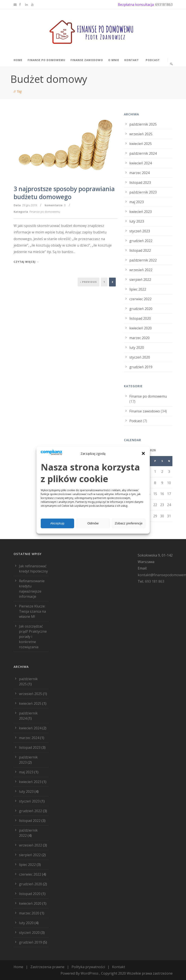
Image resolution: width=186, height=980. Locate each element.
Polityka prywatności (88, 967)
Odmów (93, 523)
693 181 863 (155, 581)
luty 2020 (137, 348)
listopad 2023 (140, 182)
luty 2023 (137, 221)
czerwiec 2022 (140, 299)
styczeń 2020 (140, 357)
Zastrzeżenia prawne (47, 967)
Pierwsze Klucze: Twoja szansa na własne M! (32, 611)
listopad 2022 (140, 250)
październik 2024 (143, 153)
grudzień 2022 (141, 241)
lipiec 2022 (138, 289)
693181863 (164, 5)
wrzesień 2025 (141, 134)
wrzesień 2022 (141, 270)
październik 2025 (143, 124)
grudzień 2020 (141, 309)
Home (18, 60)
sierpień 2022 (140, 280)
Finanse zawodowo (87, 60)
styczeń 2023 (140, 231)
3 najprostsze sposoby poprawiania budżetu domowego (64, 193)
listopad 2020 (140, 318)
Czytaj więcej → (26, 262)
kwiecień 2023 (141, 212)
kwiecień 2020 (141, 328)
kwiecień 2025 (141, 144)
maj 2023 (137, 202)
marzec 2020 (139, 338)
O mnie (114, 60)
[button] (143, 453)
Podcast (153, 60)
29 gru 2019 (30, 205)
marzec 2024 (139, 173)
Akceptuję (57, 523)
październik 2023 (143, 192)
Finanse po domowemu (46, 60)
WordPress (90, 973)
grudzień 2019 (141, 367)
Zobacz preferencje (129, 523)
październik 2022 (143, 260)
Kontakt (132, 60)
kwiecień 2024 (141, 163)
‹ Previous (88, 282)
